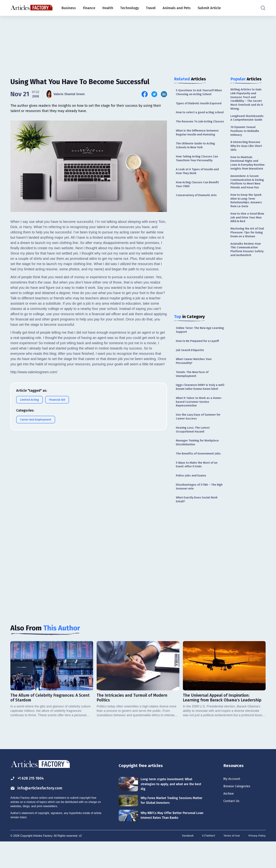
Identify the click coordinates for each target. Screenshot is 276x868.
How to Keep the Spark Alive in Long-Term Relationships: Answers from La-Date (247, 215)
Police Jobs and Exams (192, 499)
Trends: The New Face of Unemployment (193, 389)
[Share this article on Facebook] (145, 94)
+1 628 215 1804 (29, 803)
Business (69, 8)
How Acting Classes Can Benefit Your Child (199, 196)
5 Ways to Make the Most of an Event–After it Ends (198, 487)
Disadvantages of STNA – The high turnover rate (197, 510)
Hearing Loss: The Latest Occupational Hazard (194, 451)
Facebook (186, 862)
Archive (229, 820)
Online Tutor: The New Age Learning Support (195, 343)
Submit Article (209, 8)
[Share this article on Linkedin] (164, 94)
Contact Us (232, 827)
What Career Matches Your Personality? (195, 375)
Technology (130, 8)
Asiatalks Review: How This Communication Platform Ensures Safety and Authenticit (248, 271)
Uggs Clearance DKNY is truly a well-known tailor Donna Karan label (198, 404)
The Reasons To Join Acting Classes (195, 129)
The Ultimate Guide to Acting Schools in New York (197, 156)
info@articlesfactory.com (38, 814)
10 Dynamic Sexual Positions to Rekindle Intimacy (246, 134)
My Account (232, 804)
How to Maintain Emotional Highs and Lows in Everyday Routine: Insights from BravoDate (246, 169)
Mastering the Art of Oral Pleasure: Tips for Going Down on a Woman (246, 251)
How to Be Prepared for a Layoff (199, 354)
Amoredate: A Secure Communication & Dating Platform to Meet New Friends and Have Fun (248, 193)
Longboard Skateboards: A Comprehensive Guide (248, 120)
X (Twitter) (207, 862)
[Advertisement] (138, 43)
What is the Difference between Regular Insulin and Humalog (199, 142)
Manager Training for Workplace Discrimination (199, 464)
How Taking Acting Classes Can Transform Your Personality (198, 169)
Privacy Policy (257, 862)
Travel (151, 8)
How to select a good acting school (196, 115)
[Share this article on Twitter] (154, 94)
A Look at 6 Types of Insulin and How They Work (199, 183)
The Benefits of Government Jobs (200, 476)
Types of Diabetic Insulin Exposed (200, 104)
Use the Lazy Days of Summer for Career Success (200, 438)
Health (108, 8)
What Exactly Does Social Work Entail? (198, 524)
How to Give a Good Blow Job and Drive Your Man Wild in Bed (248, 233)
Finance (89, 8)
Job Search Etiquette (191, 364)
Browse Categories (238, 812)
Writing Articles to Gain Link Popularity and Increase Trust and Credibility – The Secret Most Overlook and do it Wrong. (247, 100)
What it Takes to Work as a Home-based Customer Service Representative (200, 422)
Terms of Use (231, 862)
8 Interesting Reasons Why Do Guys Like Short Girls (247, 149)
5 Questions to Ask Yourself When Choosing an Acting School (200, 92)
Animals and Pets (177, 8)
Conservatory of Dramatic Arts (198, 208)
